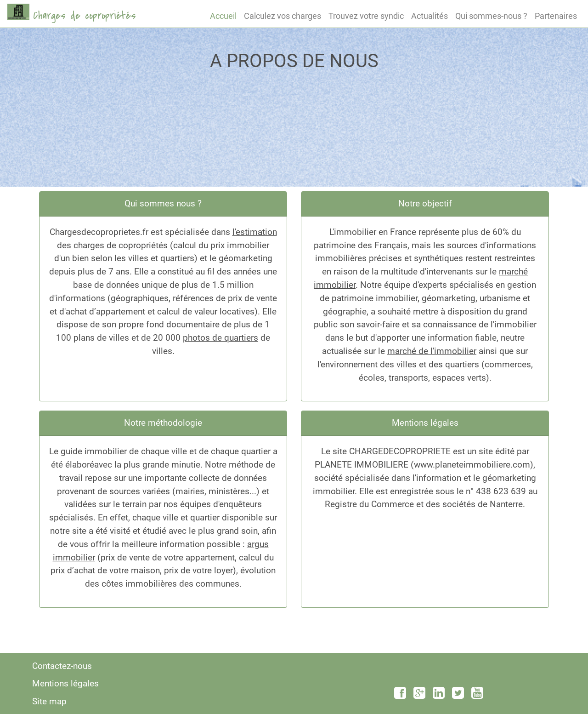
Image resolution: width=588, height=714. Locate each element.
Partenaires (556, 16)
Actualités (430, 16)
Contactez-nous (62, 666)
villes (407, 364)
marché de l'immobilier (432, 351)
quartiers (462, 364)
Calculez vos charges (283, 16)
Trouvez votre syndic (366, 16)
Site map (49, 701)
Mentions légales (65, 683)
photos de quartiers (220, 338)
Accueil (223, 16)
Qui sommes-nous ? (491, 16)
